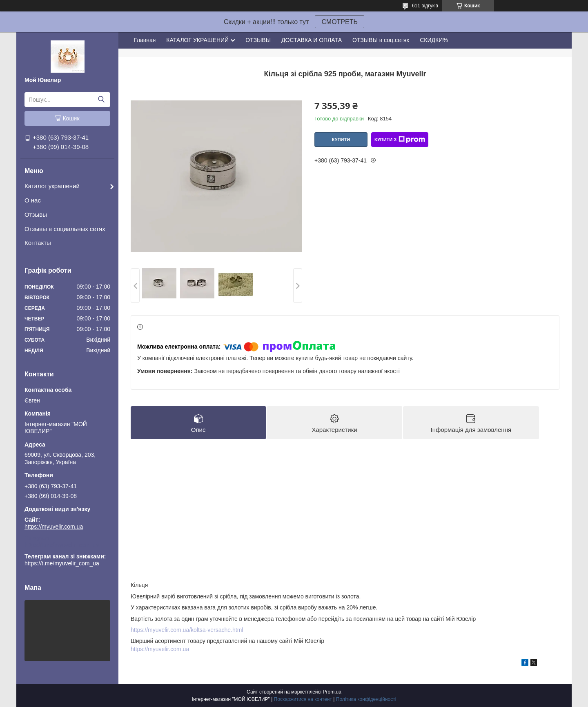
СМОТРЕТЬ (340, 22)
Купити (341, 140)
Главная (145, 40)
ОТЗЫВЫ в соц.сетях (381, 40)
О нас (33, 200)
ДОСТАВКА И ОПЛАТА (312, 40)
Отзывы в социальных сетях (65, 229)
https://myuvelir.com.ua (54, 527)
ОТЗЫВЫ (258, 40)
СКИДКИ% (434, 40)
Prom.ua (332, 692)
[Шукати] (101, 100)
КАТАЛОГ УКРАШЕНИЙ (197, 40)
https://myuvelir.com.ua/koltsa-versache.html (187, 630)
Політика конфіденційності (366, 699)
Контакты (38, 243)
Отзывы (36, 215)
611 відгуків (425, 6)
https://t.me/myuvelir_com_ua (62, 545)
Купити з (400, 140)
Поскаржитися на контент (303, 699)
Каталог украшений (52, 186)
